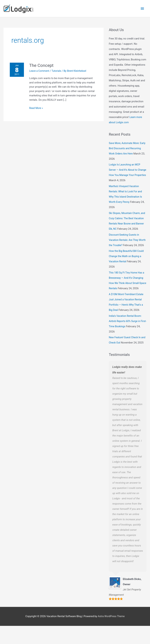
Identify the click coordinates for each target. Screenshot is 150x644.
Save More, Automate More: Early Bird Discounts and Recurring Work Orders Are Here (127, 146)
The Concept (43, 62)
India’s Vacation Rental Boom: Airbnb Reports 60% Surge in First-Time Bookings (126, 334)
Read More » (37, 105)
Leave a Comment (41, 68)
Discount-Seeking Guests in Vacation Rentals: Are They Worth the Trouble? (125, 242)
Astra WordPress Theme (111, 634)
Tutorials (58, 68)
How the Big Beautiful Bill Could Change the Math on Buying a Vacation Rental (127, 264)
